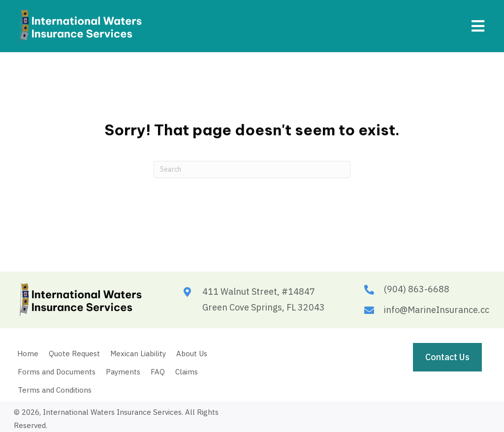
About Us (192, 354)
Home (28, 354)
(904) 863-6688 (417, 289)
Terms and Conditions (55, 390)
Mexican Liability (138, 354)
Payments (123, 372)
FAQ (158, 372)
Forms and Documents (57, 372)
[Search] (252, 170)
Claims (187, 372)
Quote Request (74, 354)
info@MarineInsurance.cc (437, 310)
